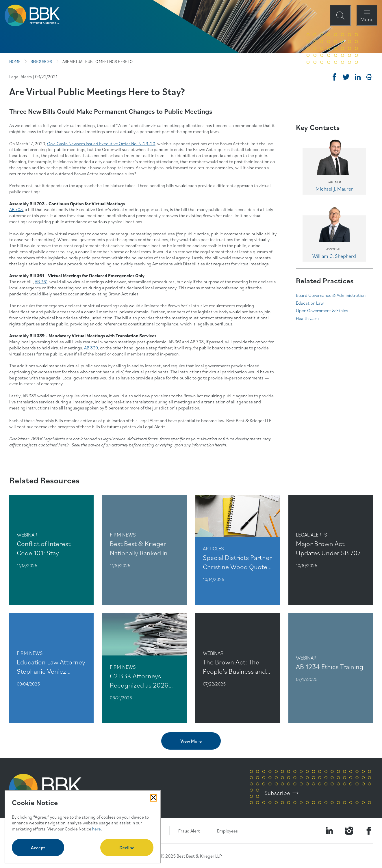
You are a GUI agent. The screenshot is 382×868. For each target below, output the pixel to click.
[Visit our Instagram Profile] (349, 831)
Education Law (310, 303)
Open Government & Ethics (322, 310)
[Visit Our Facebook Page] (369, 831)
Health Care (307, 318)
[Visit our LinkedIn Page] (329, 831)
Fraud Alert (189, 831)
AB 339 (91, 348)
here (97, 829)
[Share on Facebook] (335, 77)
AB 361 (41, 282)
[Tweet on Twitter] (346, 77)
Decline (127, 847)
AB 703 (16, 209)
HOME (15, 62)
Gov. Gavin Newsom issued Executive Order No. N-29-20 (101, 144)
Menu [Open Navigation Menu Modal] (367, 19)
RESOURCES (41, 62)
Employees (227, 831)
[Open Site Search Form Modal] (340, 16)
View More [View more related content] (191, 741)
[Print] (369, 77)
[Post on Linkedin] (358, 77)
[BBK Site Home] (32, 15)
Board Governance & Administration (331, 295)
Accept (38, 847)
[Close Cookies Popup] (153, 798)
